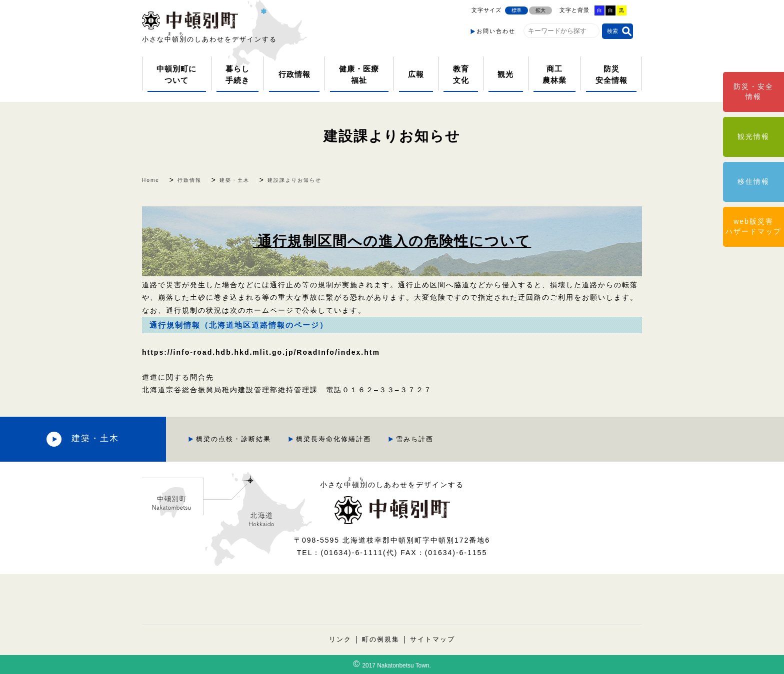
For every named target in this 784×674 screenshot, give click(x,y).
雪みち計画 (404, 439)
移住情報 (753, 181)
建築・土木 (90, 439)
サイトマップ (432, 640)
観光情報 (753, 136)
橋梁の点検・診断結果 (222, 439)
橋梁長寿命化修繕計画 (322, 439)
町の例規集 (381, 640)
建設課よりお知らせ (392, 136)
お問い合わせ (496, 31)
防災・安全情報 (753, 91)
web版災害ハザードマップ (753, 226)
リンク (340, 640)
